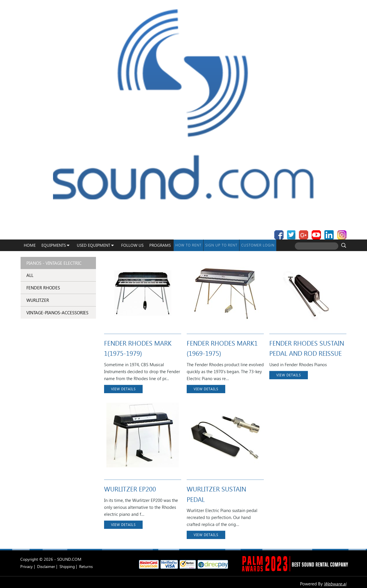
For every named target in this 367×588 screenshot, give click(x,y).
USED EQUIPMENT (93, 245)
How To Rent (188, 245)
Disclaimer (46, 566)
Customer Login (258, 245)
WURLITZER (38, 300)
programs (160, 245)
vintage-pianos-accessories (57, 313)
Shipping (67, 566)
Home (30, 245)
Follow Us (132, 245)
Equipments (54, 245)
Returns (86, 566)
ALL (30, 275)
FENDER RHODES (43, 288)
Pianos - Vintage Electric (54, 263)
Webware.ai (335, 584)
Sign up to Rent (221, 245)
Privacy (27, 566)
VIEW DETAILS (123, 389)
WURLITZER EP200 (130, 489)
